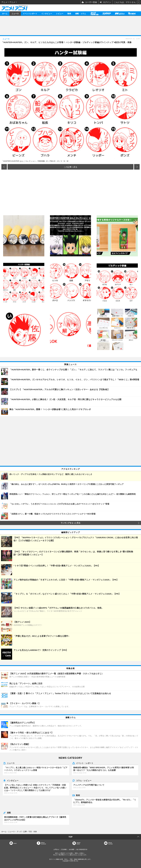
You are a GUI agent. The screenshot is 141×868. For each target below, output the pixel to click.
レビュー (60, 13)
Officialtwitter (78, 843)
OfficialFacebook (43, 843)
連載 (9, 813)
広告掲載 (64, 849)
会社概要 (72, 849)
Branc (132, 13)
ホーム (5, 13)
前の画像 (4, 167)
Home (15, 843)
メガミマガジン (120, 13)
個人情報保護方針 (82, 849)
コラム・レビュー (84, 780)
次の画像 (137, 167)
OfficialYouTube (110, 843)
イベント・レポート (85, 763)
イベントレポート (30, 13)
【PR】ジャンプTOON (94, 13)
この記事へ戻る (70, 167)
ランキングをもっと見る (71, 523)
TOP (71, 837)
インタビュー (47, 13)
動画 (69, 13)
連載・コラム (81, 13)
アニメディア (107, 13)
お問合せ (56, 849)
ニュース (15, 13)
